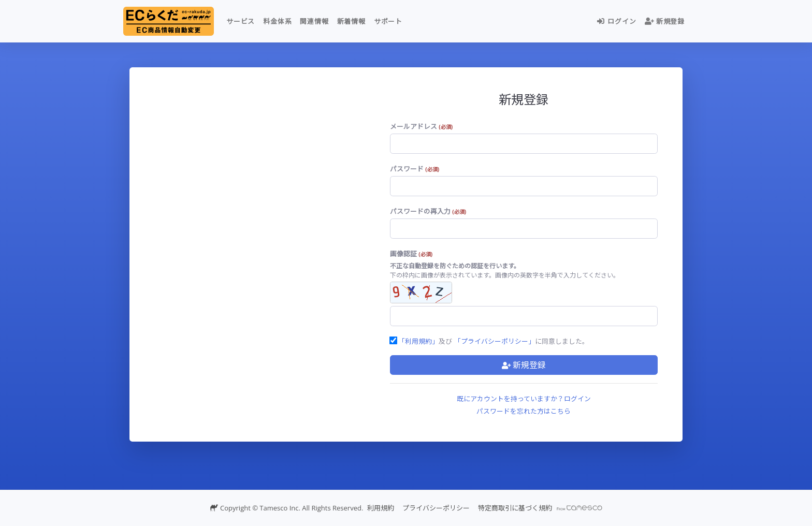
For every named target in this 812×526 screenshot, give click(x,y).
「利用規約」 (418, 341)
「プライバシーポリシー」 (495, 341)
